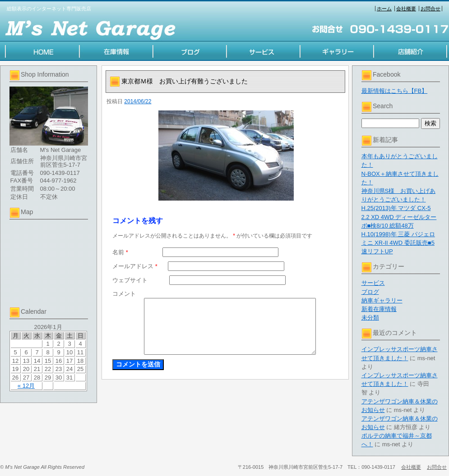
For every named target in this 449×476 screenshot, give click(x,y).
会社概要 (406, 9)
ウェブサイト (130, 280)
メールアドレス (135, 266)
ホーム (384, 9)
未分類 (370, 318)
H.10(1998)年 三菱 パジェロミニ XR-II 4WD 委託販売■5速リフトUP (398, 243)
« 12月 (26, 386)
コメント (124, 294)
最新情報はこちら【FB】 (395, 91)
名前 (120, 252)
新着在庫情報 (379, 309)
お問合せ (430, 9)
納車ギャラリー (382, 300)
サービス (373, 283)
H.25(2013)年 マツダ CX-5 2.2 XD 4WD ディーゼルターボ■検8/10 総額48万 (399, 217)
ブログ (370, 292)
